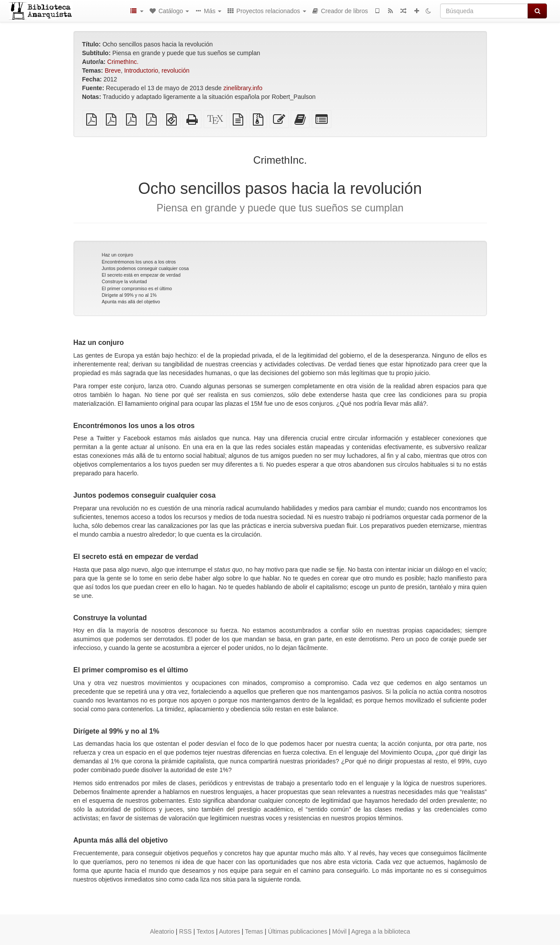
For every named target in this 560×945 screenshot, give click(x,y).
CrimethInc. (123, 62)
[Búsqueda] (484, 11)
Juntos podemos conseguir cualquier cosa (145, 268)
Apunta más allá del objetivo (131, 302)
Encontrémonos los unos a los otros (139, 262)
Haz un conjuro (118, 255)
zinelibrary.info (243, 88)
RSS (185, 931)
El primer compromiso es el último (137, 288)
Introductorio (141, 70)
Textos (205, 931)
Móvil (339, 931)
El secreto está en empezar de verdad (141, 275)
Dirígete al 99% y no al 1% (129, 295)
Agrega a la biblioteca (381, 931)
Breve (113, 70)
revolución (175, 70)
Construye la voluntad (124, 281)
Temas (254, 931)
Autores (229, 931)
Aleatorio (162, 931)
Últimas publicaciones (298, 931)
